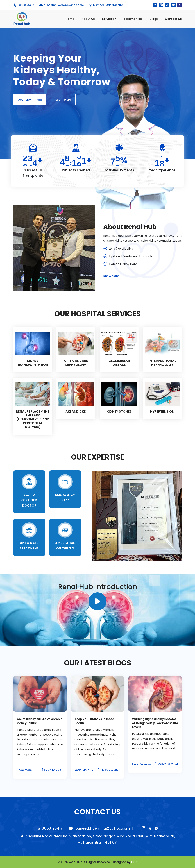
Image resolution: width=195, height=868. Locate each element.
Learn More (63, 100)
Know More (111, 276)
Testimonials (133, 19)
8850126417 (50, 828)
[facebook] (155, 5)
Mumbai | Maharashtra (106, 5)
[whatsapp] (173, 5)
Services (108, 19)
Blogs (154, 19)
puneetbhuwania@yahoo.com (99, 828)
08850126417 (24, 5)
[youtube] (167, 5)
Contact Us (173, 19)
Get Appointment (30, 100)
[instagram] (161, 5)
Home (70, 19)
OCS (134, 862)
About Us (88, 19)
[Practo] (179, 5)
